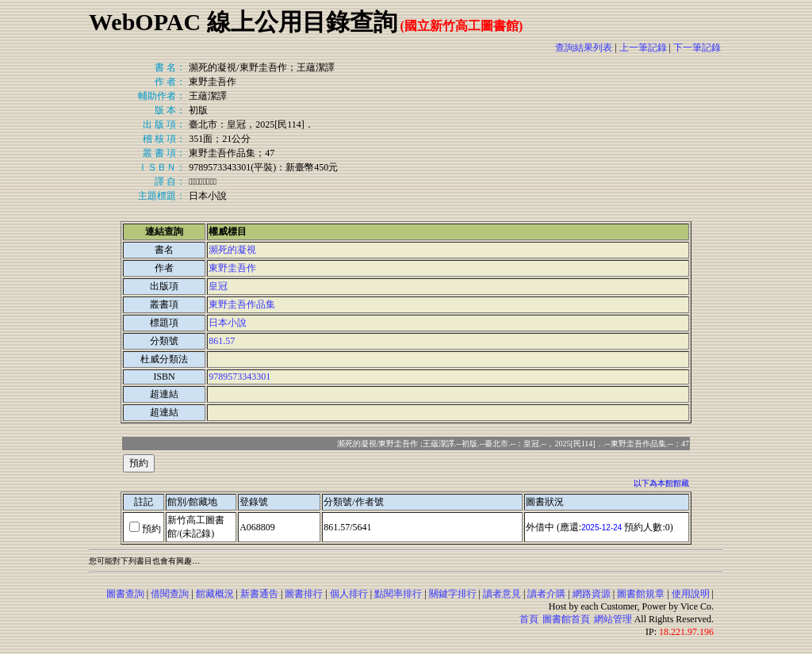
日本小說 (228, 323)
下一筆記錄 (697, 48)
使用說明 (691, 594)
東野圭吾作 (232, 268)
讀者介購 (546, 594)
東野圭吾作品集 (242, 304)
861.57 (222, 341)
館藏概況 (215, 594)
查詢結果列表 (584, 48)
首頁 (529, 619)
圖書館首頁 (566, 619)
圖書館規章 (641, 594)
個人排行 (349, 594)
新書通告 (259, 594)
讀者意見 (502, 594)
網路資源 (592, 594)
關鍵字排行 (453, 594)
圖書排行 (304, 594)
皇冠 (218, 286)
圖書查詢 (125, 594)
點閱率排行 (398, 594)
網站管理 (613, 619)
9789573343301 (239, 377)
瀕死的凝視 (232, 250)
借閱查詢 (170, 594)
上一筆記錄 (643, 48)
